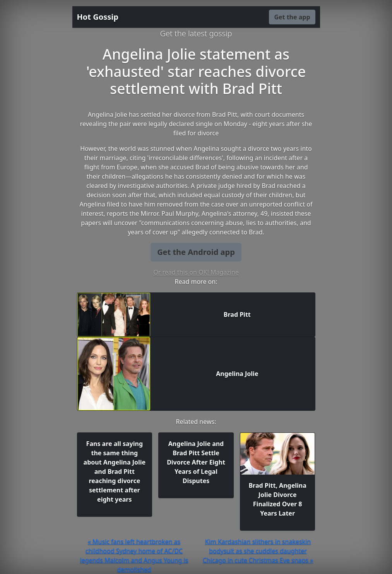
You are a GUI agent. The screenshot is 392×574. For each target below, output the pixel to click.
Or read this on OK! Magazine (196, 272)
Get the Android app (196, 252)
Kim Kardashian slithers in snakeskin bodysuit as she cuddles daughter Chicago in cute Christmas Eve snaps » (258, 551)
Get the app (292, 17)
